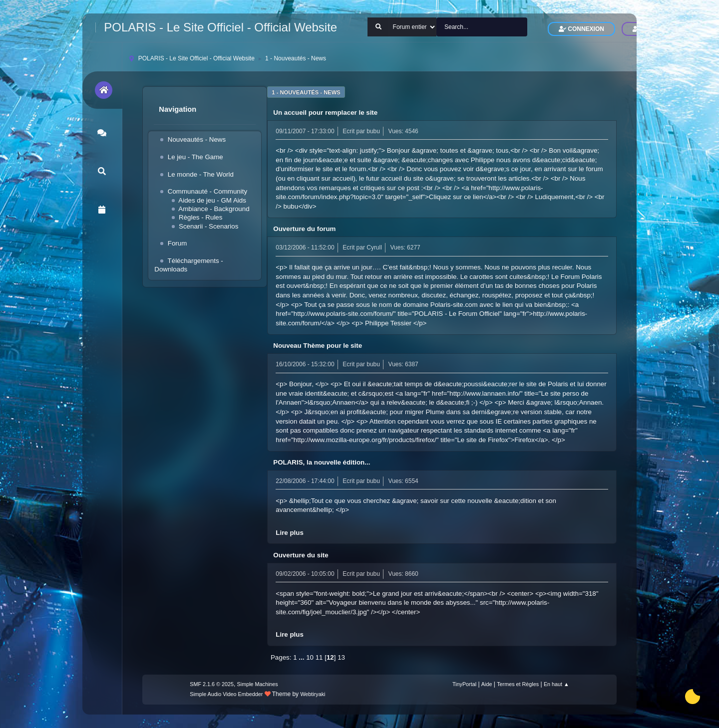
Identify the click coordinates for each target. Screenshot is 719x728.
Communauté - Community (207, 191)
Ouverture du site (301, 555)
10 (310, 657)
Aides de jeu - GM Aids (212, 200)
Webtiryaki (313, 694)
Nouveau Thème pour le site (318, 346)
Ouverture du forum (304, 229)
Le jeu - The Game (195, 157)
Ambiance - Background (214, 209)
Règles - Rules (200, 217)
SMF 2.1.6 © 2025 (212, 684)
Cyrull (374, 247)
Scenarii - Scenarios (208, 226)
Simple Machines (258, 684)
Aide (487, 684)
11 (319, 657)
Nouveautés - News (197, 139)
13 (341, 657)
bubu (373, 131)
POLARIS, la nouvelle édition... (322, 462)
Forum (178, 243)
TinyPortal (464, 684)
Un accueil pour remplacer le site (325, 113)
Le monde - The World (201, 174)
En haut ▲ (556, 684)
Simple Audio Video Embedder (226, 694)
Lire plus (290, 533)
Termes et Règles (518, 684)
